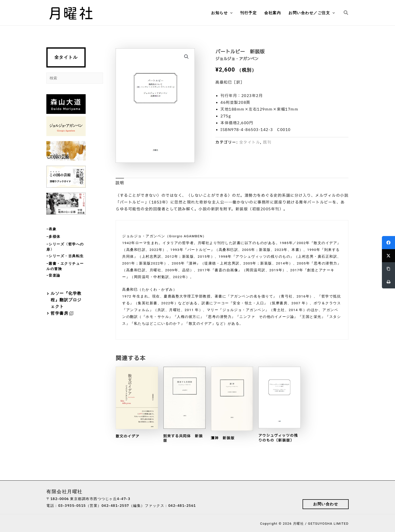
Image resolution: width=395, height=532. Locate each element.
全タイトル (66, 57)
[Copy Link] (388, 269)
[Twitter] (388, 256)
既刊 (267, 142)
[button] (230, 13)
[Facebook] (388, 243)
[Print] (388, 282)
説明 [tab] (120, 183)
